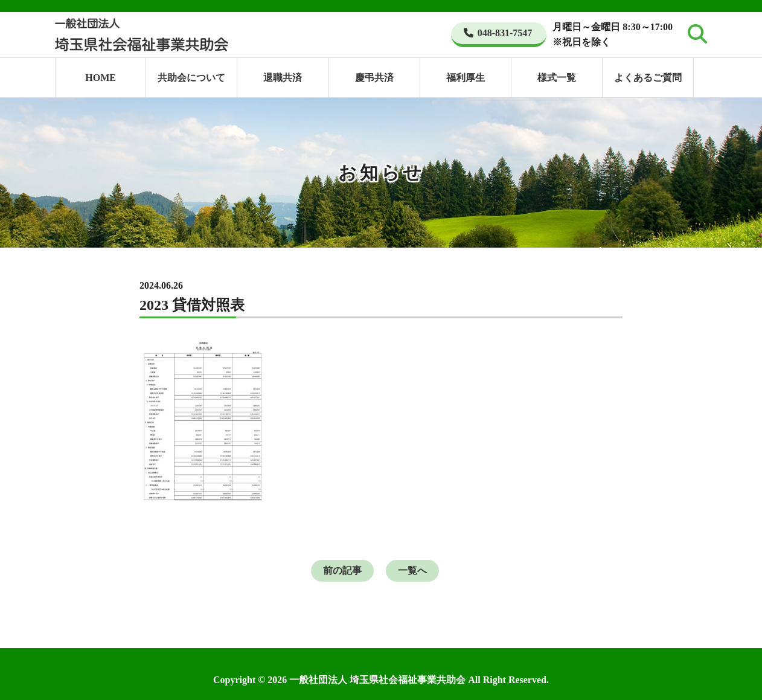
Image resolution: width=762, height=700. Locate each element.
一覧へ (412, 570)
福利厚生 (466, 78)
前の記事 (342, 570)
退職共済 (283, 78)
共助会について (191, 78)
